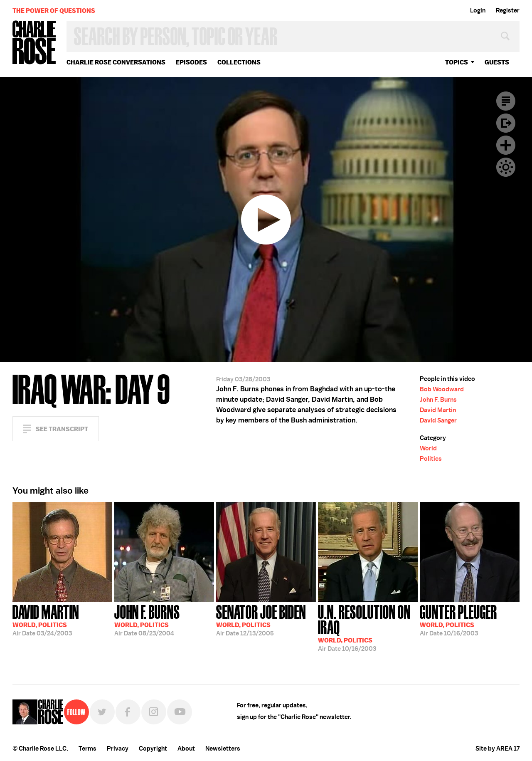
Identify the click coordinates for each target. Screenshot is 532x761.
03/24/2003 (46, 620)
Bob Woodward (442, 389)
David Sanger (438, 420)
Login (478, 10)
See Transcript (62, 429)
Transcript (506, 101)
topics (457, 62)
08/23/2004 (147, 620)
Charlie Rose (34, 43)
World (428, 448)
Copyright (153, 749)
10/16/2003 (368, 627)
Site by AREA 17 (498, 749)
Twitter (102, 712)
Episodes (191, 62)
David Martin (438, 410)
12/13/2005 (261, 620)
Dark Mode (506, 167)
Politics (431, 459)
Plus (506, 145)
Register (508, 10)
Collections (239, 62)
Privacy (118, 749)
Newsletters (223, 749)
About (186, 749)
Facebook (128, 712)
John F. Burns (438, 400)
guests (497, 62)
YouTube (180, 712)
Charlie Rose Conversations (116, 62)
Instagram (154, 712)
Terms (87, 749)
